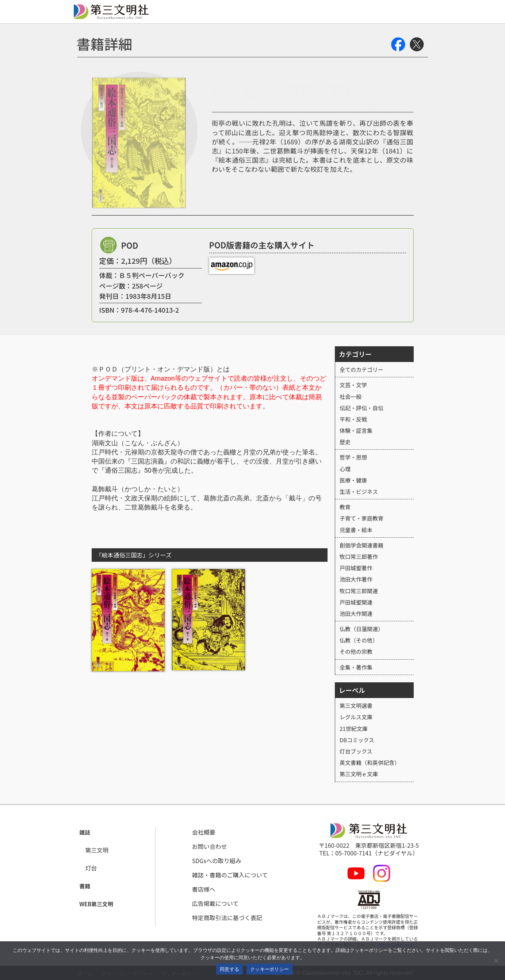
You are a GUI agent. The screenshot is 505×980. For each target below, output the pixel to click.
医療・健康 (353, 480)
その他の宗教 (356, 651)
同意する (229, 969)
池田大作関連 (356, 613)
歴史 (345, 442)
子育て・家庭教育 (361, 518)
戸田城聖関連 (356, 602)
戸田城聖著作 (356, 568)
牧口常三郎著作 (359, 556)
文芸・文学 (353, 385)
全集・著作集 (356, 667)
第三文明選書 (356, 706)
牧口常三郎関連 (359, 591)
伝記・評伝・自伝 (361, 408)
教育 (345, 507)
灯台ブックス (356, 751)
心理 (345, 469)
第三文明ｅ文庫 (359, 774)
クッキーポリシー (269, 969)
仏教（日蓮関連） (361, 629)
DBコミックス (357, 740)
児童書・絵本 (356, 530)
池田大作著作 (356, 579)
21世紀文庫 (354, 729)
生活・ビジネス (359, 491)
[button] (86, 833)
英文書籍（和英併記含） (370, 762)
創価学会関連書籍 (361, 545)
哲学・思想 (353, 457)
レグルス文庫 (356, 717)
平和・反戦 (353, 419)
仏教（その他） (359, 640)
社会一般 (351, 396)
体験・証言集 (356, 430)
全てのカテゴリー (361, 369)
